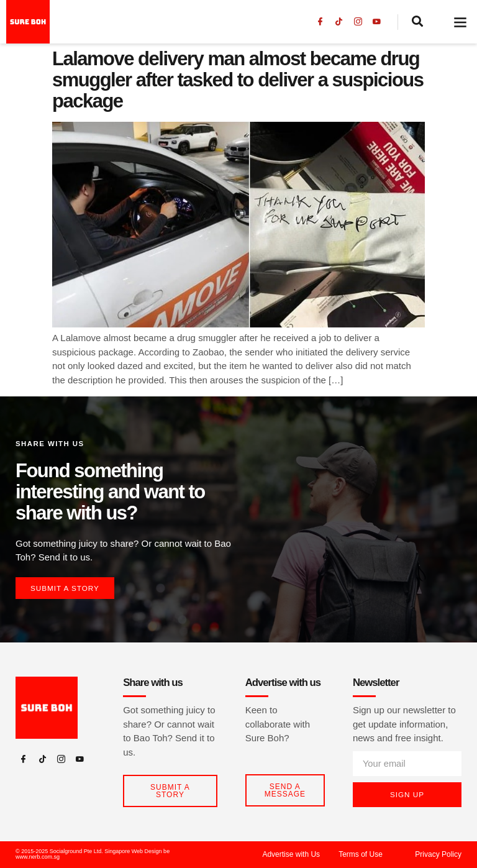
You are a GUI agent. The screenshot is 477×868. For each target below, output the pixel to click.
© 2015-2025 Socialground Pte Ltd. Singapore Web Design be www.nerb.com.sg (93, 855)
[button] (461, 22)
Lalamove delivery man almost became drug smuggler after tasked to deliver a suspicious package (238, 80)
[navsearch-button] (419, 23)
